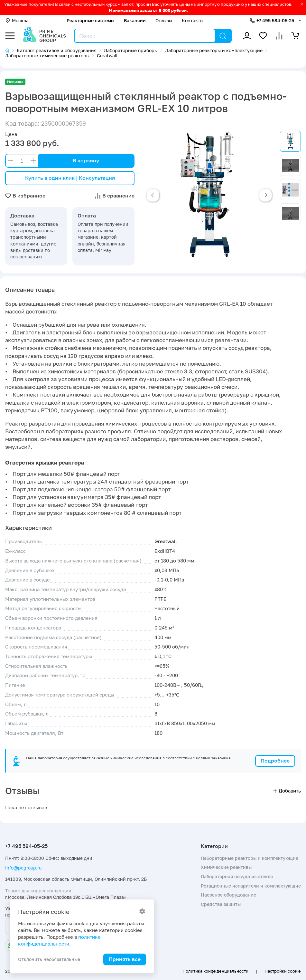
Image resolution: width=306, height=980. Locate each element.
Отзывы (164, 20)
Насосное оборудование (228, 895)
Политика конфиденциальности (215, 971)
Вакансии (135, 20)
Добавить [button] (287, 791)
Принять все (125, 959)
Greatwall (166, 541)
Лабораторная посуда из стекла (237, 876)
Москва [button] (17, 20)
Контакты (193, 20)
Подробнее (275, 761)
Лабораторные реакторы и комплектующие (250, 858)
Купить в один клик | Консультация (70, 178)
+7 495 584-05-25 (275, 20)
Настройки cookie (283, 971)
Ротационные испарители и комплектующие (251, 886)
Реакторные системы (90, 20)
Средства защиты (221, 904)
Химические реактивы (226, 867)
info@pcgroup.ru (23, 868)
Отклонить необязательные (49, 959)
